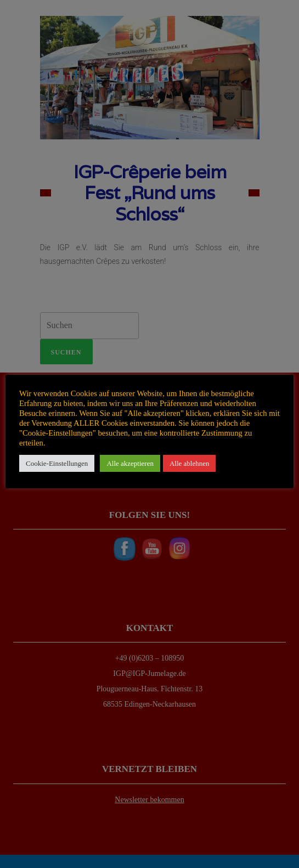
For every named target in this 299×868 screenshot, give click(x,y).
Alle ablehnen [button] (190, 463)
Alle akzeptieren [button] (130, 463)
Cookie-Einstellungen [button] (57, 463)
